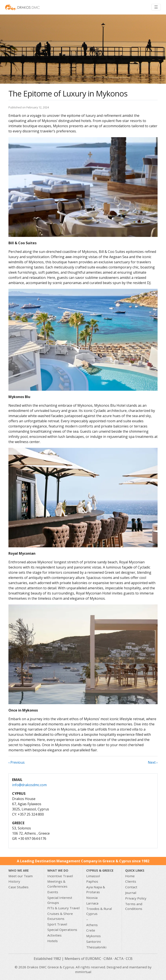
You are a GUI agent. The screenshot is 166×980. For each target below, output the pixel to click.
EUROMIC (93, 959)
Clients (131, 881)
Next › (153, 762)
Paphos (92, 881)
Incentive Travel (60, 876)
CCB (129, 959)
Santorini (93, 941)
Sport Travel (57, 924)
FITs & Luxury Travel (63, 908)
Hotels (53, 941)
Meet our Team (21, 876)
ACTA (119, 959)
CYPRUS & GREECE (100, 870)
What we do (58, 870)
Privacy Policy (136, 898)
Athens (92, 925)
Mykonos (93, 936)
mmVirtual (83, 972)
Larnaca (92, 903)
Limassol (93, 876)
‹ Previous (17, 762)
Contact (131, 887)
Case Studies (18, 887)
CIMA (108, 959)
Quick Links (135, 870)
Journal (131, 893)
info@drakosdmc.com (29, 785)
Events (53, 892)
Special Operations (62, 930)
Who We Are (19, 870)
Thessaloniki (96, 947)
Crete (91, 930)
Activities (54, 935)
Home (130, 876)
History (14, 881)
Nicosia (92, 898)
